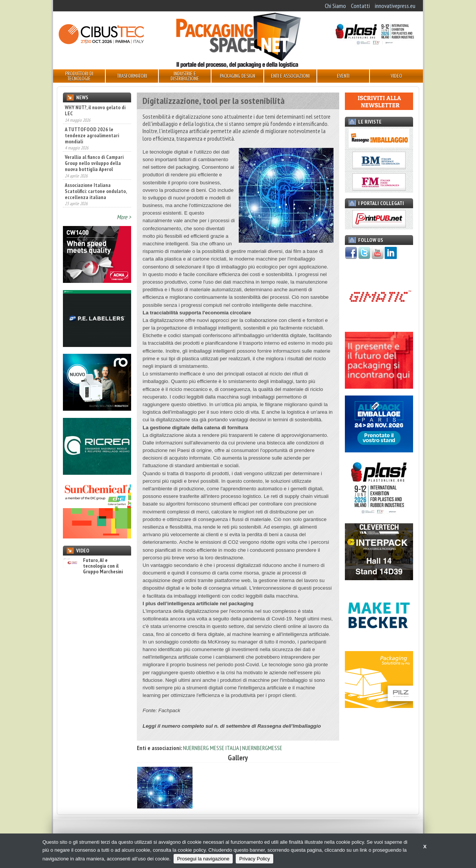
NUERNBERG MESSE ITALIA (211, 748)
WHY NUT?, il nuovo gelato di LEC (95, 110)
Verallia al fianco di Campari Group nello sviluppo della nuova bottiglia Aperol (94, 163)
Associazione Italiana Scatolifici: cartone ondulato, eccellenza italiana (96, 191)
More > (124, 217)
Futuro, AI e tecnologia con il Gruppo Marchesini (93, 566)
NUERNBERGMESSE (262, 748)
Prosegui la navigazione (203, 859)
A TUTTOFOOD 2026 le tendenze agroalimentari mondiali (92, 135)
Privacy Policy (254, 859)
